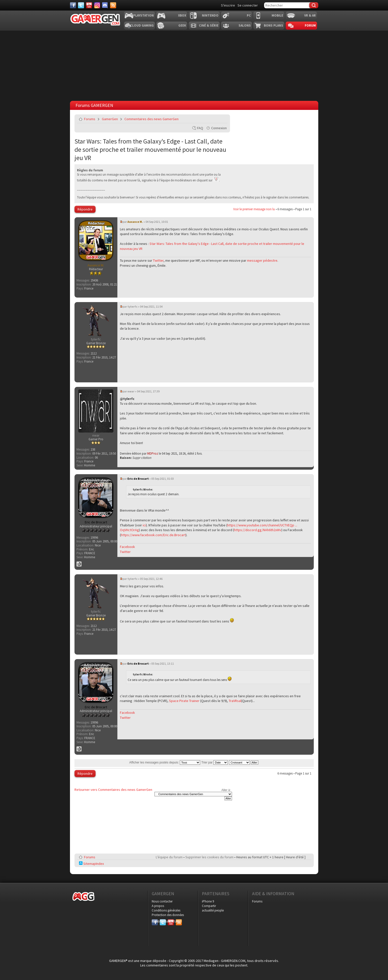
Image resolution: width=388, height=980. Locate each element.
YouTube (171, 921)
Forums (90, 119)
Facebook (127, 547)
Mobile (277, 15)
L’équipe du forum (169, 857)
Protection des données (168, 915)
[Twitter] (81, 5)
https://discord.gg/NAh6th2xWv (258, 530)
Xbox (182, 15)
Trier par (215, 762)
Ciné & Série (209, 25)
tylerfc (132, 306)
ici (144, 525)
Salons (245, 25)
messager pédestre (262, 260)
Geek (182, 25)
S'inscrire (228, 5)
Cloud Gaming (142, 25)
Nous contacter (162, 901)
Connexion (219, 128)
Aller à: (226, 790)
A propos (158, 906)
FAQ (200, 128)
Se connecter (248, 5)
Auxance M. (135, 222)
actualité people (213, 910)
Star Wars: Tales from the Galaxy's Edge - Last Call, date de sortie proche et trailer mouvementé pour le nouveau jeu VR (150, 149)
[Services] (113, 5)
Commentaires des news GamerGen (151, 119)
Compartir (209, 906)
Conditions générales (166, 910)
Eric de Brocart (138, 479)
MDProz (153, 453)
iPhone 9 (208, 901)
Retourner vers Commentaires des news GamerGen (113, 790)
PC (249, 15)
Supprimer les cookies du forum (209, 857)
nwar (131, 391)
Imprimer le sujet (211, 119)
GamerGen (110, 119)
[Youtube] (89, 5)
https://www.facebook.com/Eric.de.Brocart (153, 535)
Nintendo (210, 15)
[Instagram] (97, 5)
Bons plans (274, 25)
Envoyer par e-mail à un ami (223, 119)
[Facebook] (73, 5)
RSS (178, 921)
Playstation (143, 15)
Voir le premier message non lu (254, 209)
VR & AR (310, 15)
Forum (310, 25)
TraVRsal (235, 701)
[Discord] (105, 5)
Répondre (85, 209)
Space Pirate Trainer (184, 701)
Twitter (158, 260)
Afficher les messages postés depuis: (165, 762)
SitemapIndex (91, 864)
